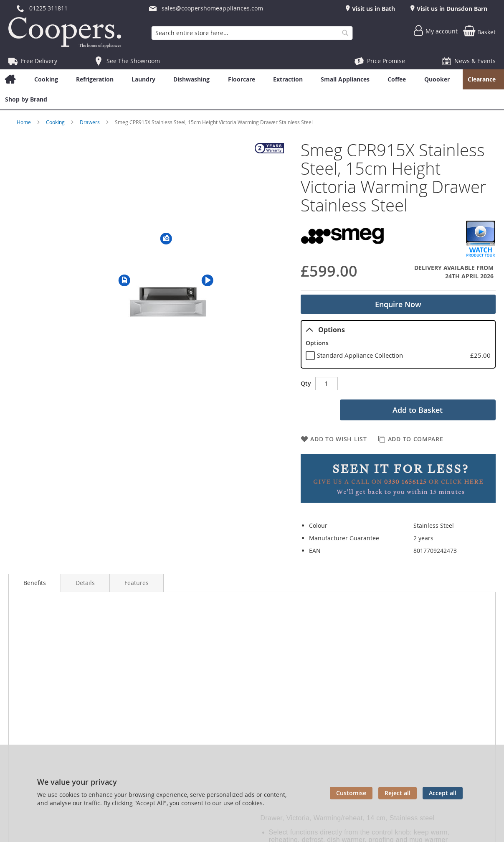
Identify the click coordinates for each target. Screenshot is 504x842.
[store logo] (67, 33)
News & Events (475, 61)
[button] (124, 280)
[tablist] (398, 344)
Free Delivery (39, 61)
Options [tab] (325, 330)
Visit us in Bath (373, 9)
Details (85, 583)
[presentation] (35, 583)
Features (137, 583)
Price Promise (386, 61)
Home (24, 122)
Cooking (56, 122)
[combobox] (252, 33)
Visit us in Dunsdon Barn (451, 9)
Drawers (90, 122)
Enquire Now (398, 304)
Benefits (35, 583)
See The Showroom (133, 61)
